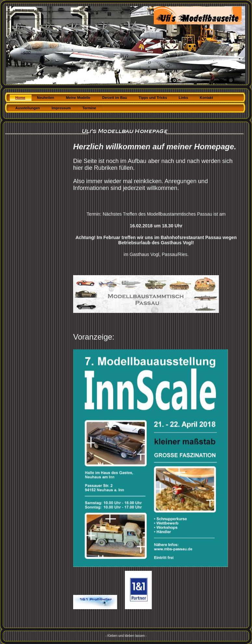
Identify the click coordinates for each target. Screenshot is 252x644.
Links (184, 98)
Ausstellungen (28, 108)
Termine (89, 108)
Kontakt (206, 98)
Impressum (61, 108)
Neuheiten (46, 98)
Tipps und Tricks (153, 98)
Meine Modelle (78, 98)
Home (20, 98)
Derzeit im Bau (114, 98)
